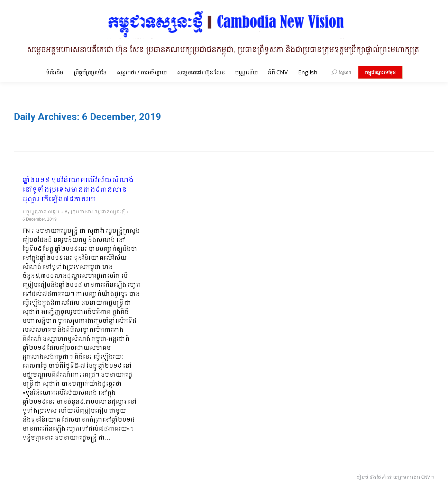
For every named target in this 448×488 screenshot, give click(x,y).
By (95, 212)
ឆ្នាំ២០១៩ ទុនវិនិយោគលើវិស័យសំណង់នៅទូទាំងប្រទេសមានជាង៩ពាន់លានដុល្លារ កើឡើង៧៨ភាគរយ (78, 190)
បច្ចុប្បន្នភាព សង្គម (41, 212)
